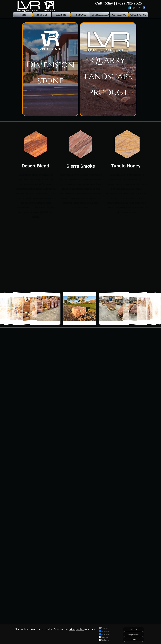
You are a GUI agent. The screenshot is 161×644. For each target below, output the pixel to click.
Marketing (105, 640)
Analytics (104, 637)
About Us (42, 15)
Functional (105, 631)
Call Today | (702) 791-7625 (119, 3)
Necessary (105, 628)
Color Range (138, 15)
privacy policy (76, 629)
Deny (133, 639)
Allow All (133, 629)
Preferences (105, 634)
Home (23, 15)
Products (80, 15)
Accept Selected (133, 634)
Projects (61, 15)
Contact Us (119, 15)
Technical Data (100, 15)
